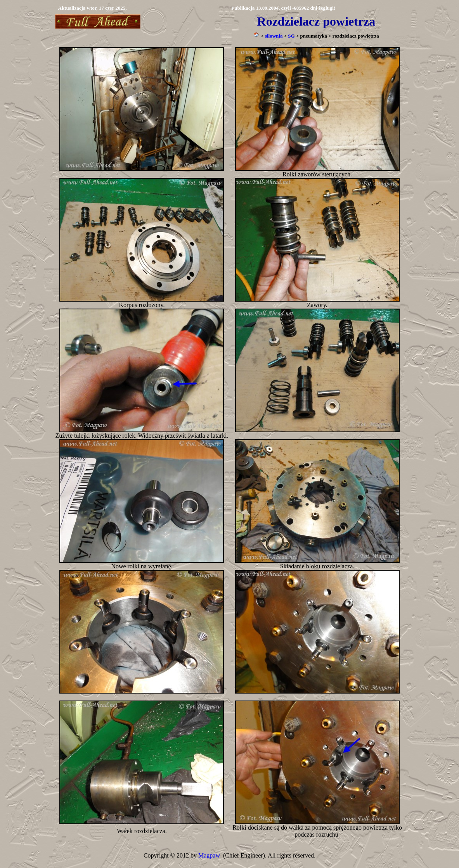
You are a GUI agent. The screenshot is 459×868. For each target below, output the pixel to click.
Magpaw (209, 855)
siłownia (274, 36)
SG (291, 36)
